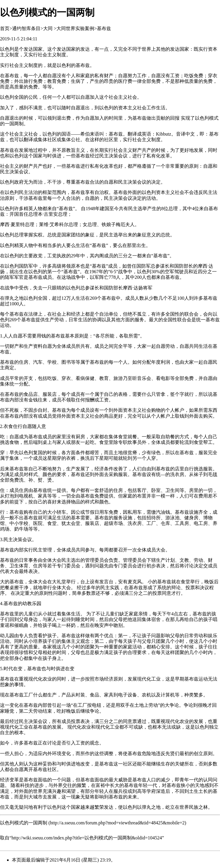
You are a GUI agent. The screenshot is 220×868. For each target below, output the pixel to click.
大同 (48, 28)
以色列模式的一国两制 (24, 823)
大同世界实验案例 (75, 28)
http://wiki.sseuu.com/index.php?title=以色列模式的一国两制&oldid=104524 (87, 838)
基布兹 (104, 28)
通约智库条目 (26, 28)
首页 (5, 28)
